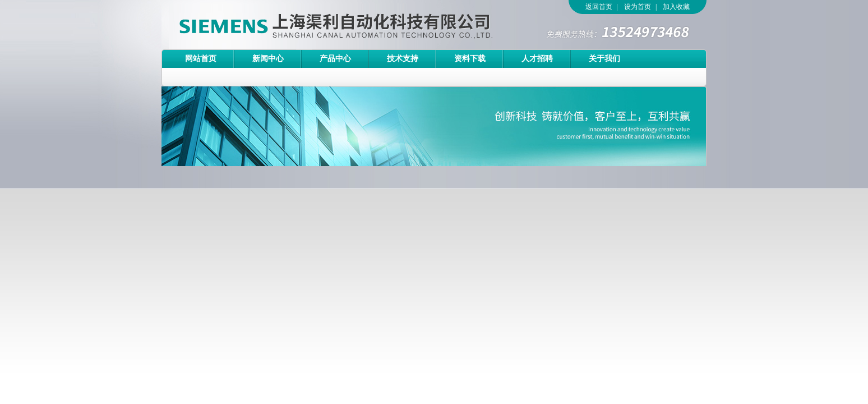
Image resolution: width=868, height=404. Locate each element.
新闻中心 (268, 59)
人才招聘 (537, 59)
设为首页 (638, 7)
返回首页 (599, 7)
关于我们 (604, 59)
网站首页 (201, 59)
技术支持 (403, 59)
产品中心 (335, 59)
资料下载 (470, 59)
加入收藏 (676, 7)
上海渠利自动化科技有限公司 (316, 25)
